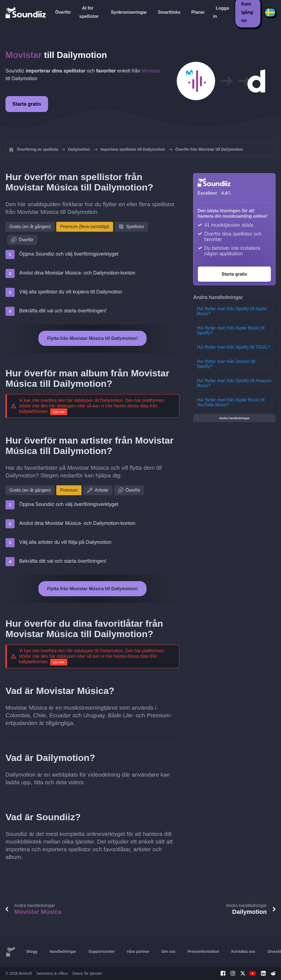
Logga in (221, 12)
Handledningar (63, 951)
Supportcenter (102, 951)
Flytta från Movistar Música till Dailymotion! (93, 338)
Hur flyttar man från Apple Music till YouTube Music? (231, 402)
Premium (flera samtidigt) (85, 227)
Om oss (168, 951)
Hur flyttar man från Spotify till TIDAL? (234, 347)
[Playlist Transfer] (26, 12)
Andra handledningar (234, 418)
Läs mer (59, 412)
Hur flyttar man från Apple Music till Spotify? (231, 330)
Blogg (32, 951)
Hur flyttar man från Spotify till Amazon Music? (234, 383)
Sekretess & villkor (52, 973)
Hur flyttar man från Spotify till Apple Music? (232, 311)
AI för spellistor (89, 12)
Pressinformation (203, 951)
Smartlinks (169, 12)
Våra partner (138, 951)
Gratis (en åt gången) (30, 227)
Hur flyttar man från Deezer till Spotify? (226, 364)
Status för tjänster (87, 973)
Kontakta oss (243, 951)
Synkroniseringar (129, 12)
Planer (198, 12)
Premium (69, 490)
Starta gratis (27, 104)
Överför (63, 12)
